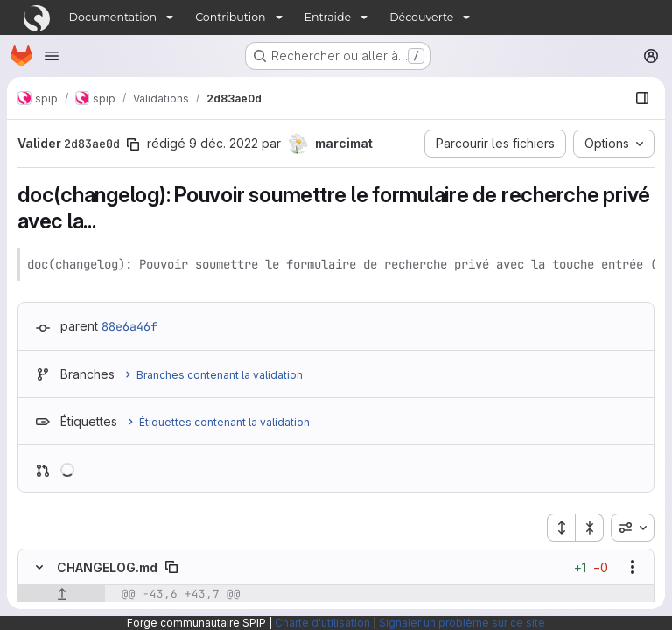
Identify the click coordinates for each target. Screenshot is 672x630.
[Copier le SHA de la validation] (133, 144)
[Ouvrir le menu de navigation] (52, 56)
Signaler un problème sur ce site (462, 623)
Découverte (421, 17)
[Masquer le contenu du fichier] (39, 567)
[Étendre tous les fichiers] (561, 528)
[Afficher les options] (633, 567)
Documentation (113, 17)
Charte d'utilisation (322, 623)
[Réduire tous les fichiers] (590, 528)
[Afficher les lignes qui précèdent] (62, 594)
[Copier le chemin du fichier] (171, 567)
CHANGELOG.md (107, 567)
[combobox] (633, 528)
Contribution (230, 17)
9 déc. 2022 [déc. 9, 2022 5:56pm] (224, 143)
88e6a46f (129, 326)
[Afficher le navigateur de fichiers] (642, 98)
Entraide (328, 17)
